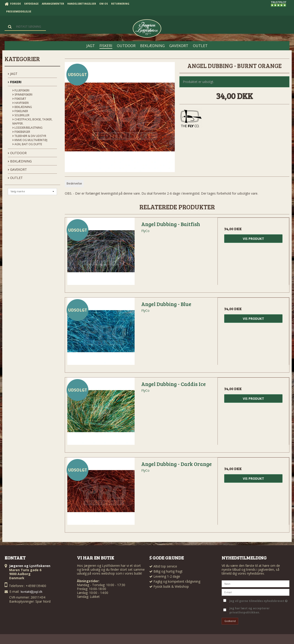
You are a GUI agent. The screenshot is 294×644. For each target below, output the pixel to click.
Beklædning (22, 107)
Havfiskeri (21, 103)
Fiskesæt (19, 99)
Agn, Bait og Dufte (27, 144)
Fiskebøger (21, 132)
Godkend (230, 621)
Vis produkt (253, 239)
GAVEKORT (17, 169)
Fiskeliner (20, 111)
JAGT (13, 74)
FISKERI (15, 82)
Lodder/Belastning (27, 128)
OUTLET (15, 178)
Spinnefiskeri (22, 95)
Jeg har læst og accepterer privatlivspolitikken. (250, 610)
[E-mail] (256, 592)
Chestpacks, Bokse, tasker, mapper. (32, 121)
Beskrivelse (74, 183)
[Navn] (256, 583)
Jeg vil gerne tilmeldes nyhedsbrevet (259, 600)
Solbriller (21, 115)
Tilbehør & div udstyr (29, 136)
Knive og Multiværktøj (30, 140)
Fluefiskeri (21, 90)
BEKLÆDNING (20, 161)
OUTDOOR (17, 153)
